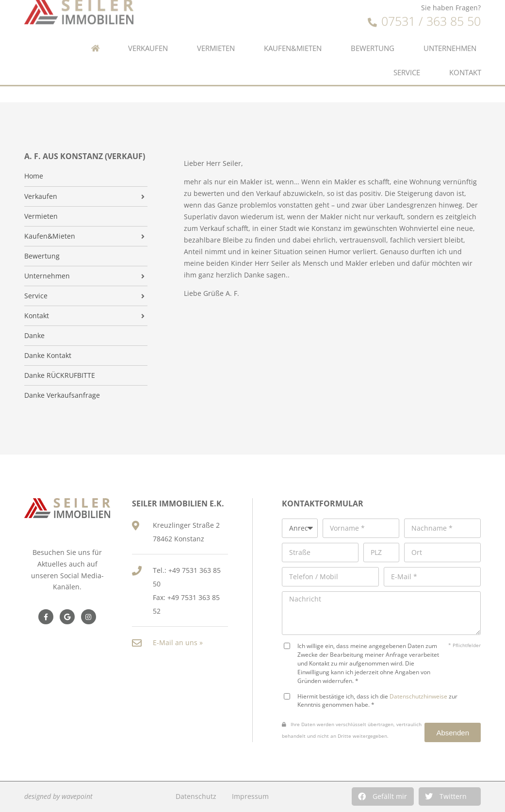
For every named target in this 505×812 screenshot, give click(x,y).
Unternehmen (450, 31)
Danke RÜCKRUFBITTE (60, 375)
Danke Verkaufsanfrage (62, 395)
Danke (34, 336)
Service (407, 56)
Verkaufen (148, 31)
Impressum (250, 796)
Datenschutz (196, 796)
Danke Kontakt (48, 356)
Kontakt (465, 56)
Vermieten (216, 31)
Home (34, 176)
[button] (383, 796)
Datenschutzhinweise (418, 696)
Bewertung (373, 31)
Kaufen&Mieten (293, 31)
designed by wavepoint (58, 796)
